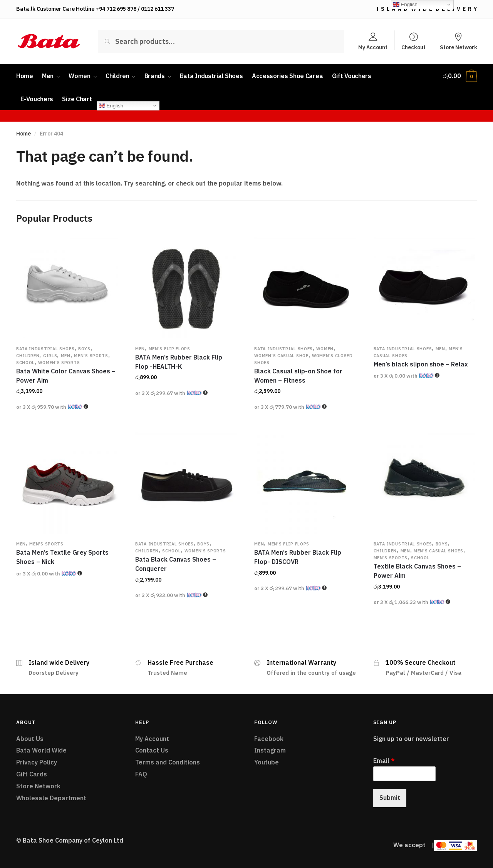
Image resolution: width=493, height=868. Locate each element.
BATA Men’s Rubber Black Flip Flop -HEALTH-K (179, 362)
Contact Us (152, 750)
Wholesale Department (51, 798)
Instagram (270, 750)
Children (28, 356)
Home (23, 134)
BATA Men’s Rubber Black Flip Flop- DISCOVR (298, 557)
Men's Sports (91, 356)
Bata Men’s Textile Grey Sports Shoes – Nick (62, 557)
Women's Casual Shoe (281, 356)
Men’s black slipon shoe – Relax (421, 364)
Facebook (269, 739)
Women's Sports (59, 363)
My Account (373, 47)
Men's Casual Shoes (439, 551)
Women (325, 349)
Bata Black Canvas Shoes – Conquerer (176, 564)
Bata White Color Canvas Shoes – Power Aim (66, 376)
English (111, 105)
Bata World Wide (41, 750)
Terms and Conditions (168, 762)
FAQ (141, 774)
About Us (30, 739)
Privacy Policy (37, 762)
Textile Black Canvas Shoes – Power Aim (417, 571)
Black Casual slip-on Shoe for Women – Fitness (298, 376)
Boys (84, 349)
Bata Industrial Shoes (45, 349)
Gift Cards (32, 774)
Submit (390, 798)
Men (66, 356)
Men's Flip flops (169, 349)
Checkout (413, 47)
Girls (50, 356)
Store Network (459, 47)
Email (384, 761)
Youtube (267, 762)
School (25, 363)
